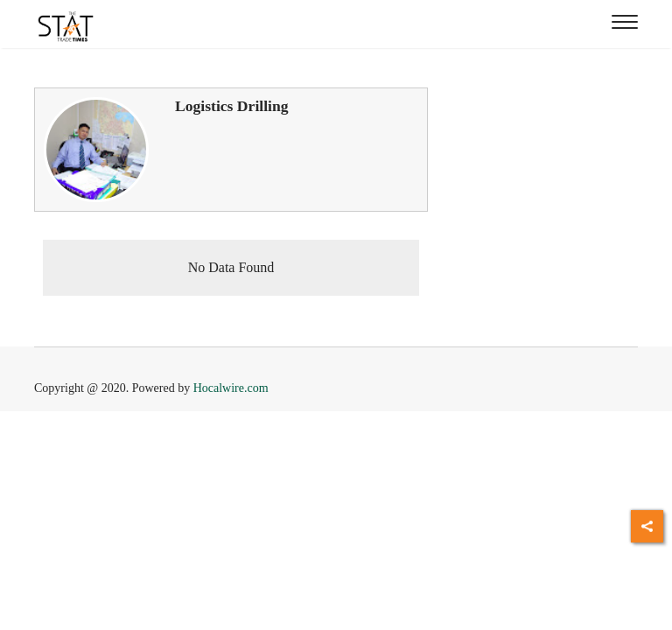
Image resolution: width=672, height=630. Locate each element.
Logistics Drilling (232, 106)
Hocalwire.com (231, 388)
